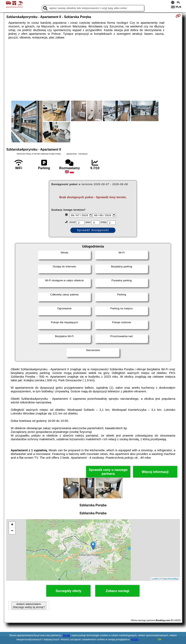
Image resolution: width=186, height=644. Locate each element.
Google (66, 635)
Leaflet (155, 579)
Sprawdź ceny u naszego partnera (108, 472)
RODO (135, 639)
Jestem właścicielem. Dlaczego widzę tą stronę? (29, 606)
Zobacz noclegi (118, 591)
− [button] (12, 531)
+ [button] (12, 525)
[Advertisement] (93, 70)
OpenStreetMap (170, 579)
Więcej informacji (155, 472)
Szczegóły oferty (68, 591)
